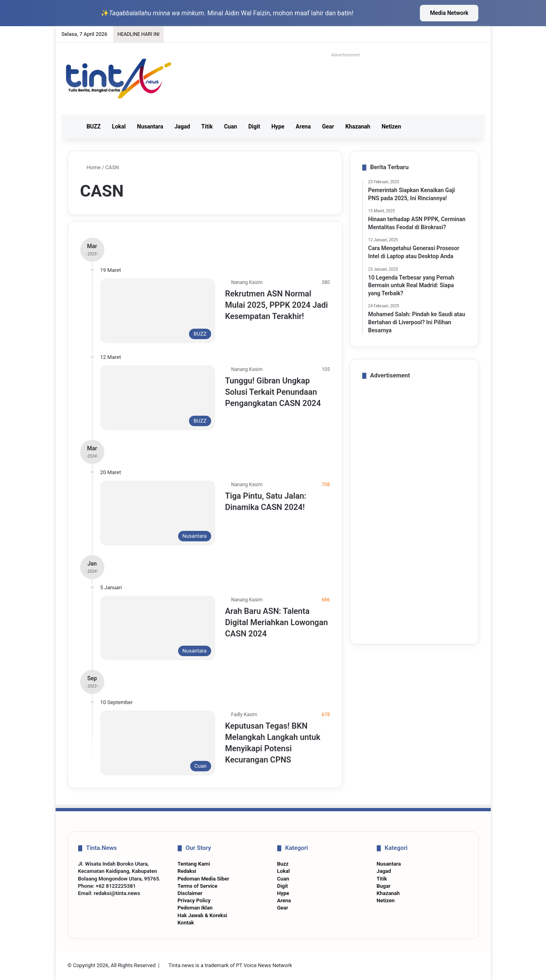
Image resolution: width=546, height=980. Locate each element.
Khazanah (358, 126)
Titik (207, 126)
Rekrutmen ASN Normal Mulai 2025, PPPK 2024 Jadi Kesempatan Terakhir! (277, 305)
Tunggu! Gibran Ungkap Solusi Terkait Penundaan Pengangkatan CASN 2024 (273, 392)
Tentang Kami (194, 864)
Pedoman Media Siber (203, 879)
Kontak (186, 923)
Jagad (182, 126)
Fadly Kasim (244, 715)
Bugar (384, 886)
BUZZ (94, 126)
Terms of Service (198, 886)
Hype (278, 126)
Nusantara (150, 126)
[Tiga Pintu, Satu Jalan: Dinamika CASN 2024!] (158, 513)
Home (90, 167)
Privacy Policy (194, 900)
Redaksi (187, 871)
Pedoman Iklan (195, 908)
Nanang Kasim (247, 282)
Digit (254, 126)
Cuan (230, 126)
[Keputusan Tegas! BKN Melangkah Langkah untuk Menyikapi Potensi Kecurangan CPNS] (158, 743)
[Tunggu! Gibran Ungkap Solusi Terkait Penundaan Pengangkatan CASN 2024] (158, 398)
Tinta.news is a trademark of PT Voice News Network (230, 965)
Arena (303, 126)
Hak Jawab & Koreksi (202, 915)
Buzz (283, 864)
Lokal (119, 126)
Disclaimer (190, 893)
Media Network (449, 13)
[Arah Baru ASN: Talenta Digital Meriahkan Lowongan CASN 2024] (158, 628)
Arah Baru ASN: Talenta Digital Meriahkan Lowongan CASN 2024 (277, 622)
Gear (328, 126)
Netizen (391, 126)
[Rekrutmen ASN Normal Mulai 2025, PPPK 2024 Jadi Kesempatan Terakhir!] (158, 311)
